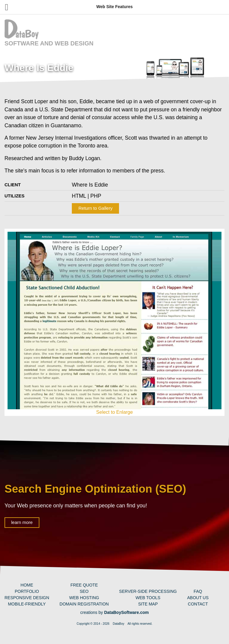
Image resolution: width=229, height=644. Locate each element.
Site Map (148, 604)
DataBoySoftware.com (126, 612)
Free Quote (84, 585)
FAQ (198, 591)
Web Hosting (84, 598)
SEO (84, 591)
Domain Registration (84, 604)
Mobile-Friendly (27, 604)
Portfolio (27, 591)
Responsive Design (27, 598)
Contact (198, 604)
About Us (198, 598)
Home (27, 585)
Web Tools (148, 598)
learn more (22, 522)
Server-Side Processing (148, 591)
